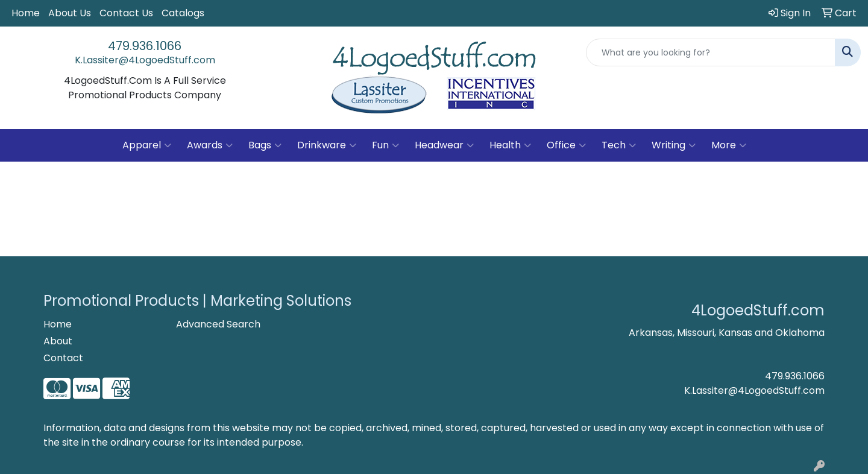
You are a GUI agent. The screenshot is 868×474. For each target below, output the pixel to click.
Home (26, 13)
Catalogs (183, 13)
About (58, 341)
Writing (674, 145)
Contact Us (126, 13)
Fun (385, 145)
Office (566, 145)
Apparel (147, 145)
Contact (63, 358)
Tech (619, 145)
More (729, 145)
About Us (70, 13)
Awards (210, 145)
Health (510, 145)
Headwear (444, 145)
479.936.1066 (145, 46)
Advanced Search (218, 324)
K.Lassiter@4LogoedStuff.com (145, 60)
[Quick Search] (711, 52)
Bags (265, 145)
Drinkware (327, 145)
